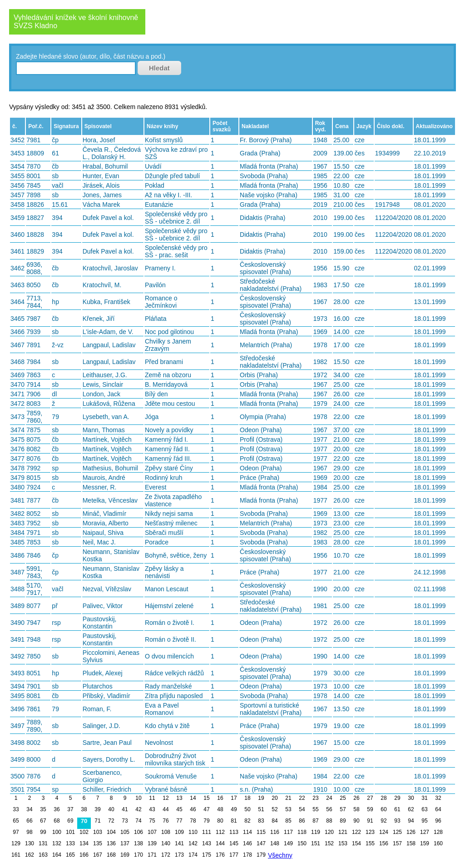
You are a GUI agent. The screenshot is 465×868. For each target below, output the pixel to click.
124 (384, 832)
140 (166, 843)
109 (179, 832)
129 (16, 843)
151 (316, 843)
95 (424, 821)
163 (43, 855)
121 (343, 832)
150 (302, 843)
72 (111, 821)
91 (370, 821)
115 (261, 832)
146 (247, 843)
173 (179, 855)
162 (30, 855)
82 (247, 821)
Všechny (280, 855)
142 (193, 843)
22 (302, 798)
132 (57, 843)
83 (261, 821)
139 (152, 843)
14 (193, 798)
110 (193, 832)
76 (166, 821)
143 (207, 843)
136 (111, 843)
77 (179, 821)
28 (383, 798)
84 (275, 821)
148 (275, 843)
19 (261, 798)
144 (220, 843)
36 (57, 809)
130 (30, 843)
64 (438, 809)
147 (261, 843)
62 (411, 809)
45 (179, 809)
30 (411, 798)
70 (84, 821)
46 (193, 809)
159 (425, 843)
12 (166, 798)
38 (84, 809)
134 (84, 843)
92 (383, 821)
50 (247, 809)
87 (315, 821)
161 (16, 855)
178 (247, 855)
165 (70, 855)
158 (411, 843)
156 (384, 843)
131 (43, 843)
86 (302, 821)
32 (438, 798)
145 (234, 843)
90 (356, 821)
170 (139, 855)
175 (207, 855)
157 (397, 843)
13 (179, 798)
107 (152, 832)
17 (234, 798)
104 (111, 832)
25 (343, 798)
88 (329, 821)
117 (288, 832)
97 (16, 832)
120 (329, 832)
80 (220, 821)
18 (247, 798)
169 (125, 855)
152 (329, 843)
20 (275, 798)
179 (261, 855)
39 (97, 809)
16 (220, 798)
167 (98, 855)
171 (152, 855)
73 (125, 821)
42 (138, 809)
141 (179, 843)
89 (343, 821)
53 (288, 809)
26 (356, 798)
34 (29, 809)
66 (29, 821)
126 (411, 832)
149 (288, 843)
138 (139, 843)
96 (438, 821)
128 (438, 832)
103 (98, 832)
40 (111, 809)
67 (43, 821)
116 (275, 832)
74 (138, 821)
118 (302, 832)
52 (275, 809)
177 (234, 855)
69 (70, 821)
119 (316, 832)
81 (234, 821)
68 (57, 821)
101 (70, 832)
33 (16, 809)
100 (57, 832)
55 (315, 809)
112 (220, 832)
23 (315, 798)
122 (356, 832)
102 (84, 832)
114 (247, 832)
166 (84, 855)
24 (329, 798)
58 (356, 809)
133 (70, 843)
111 (207, 832)
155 (370, 843)
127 (425, 832)
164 (57, 855)
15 (206, 798)
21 (288, 798)
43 (152, 809)
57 (343, 809)
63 (424, 809)
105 (125, 832)
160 (438, 843)
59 (370, 809)
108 (166, 832)
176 (220, 855)
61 (397, 809)
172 (166, 855)
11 (152, 798)
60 (383, 809)
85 (288, 821)
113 (234, 832)
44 (166, 809)
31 (424, 798)
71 (97, 821)
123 (370, 832)
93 (397, 821)
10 (138, 798)
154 (356, 843)
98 (29, 832)
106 (139, 832)
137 (125, 843)
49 (234, 809)
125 (397, 832)
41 (125, 809)
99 (43, 832)
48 (220, 809)
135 (98, 843)
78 (193, 821)
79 (206, 821)
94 (411, 821)
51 (261, 809)
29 (397, 798)
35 (43, 809)
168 (111, 855)
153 (343, 843)
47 (206, 809)
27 (370, 798)
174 (193, 855)
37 (70, 809)
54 (302, 809)
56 (329, 809)
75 (152, 821)
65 (16, 821)
